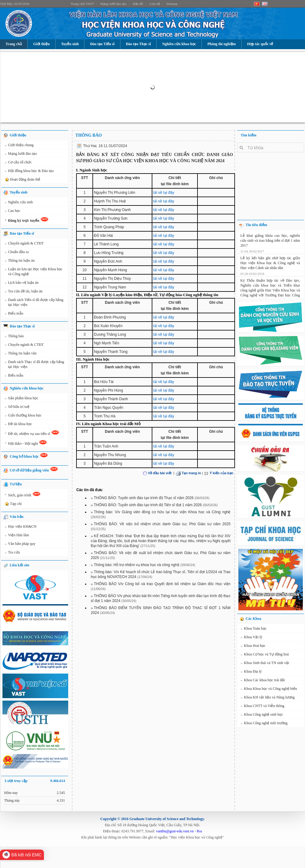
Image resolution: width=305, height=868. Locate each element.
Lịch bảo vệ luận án (22, 283)
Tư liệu (16, 484)
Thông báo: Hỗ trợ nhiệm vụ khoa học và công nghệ (137, 565)
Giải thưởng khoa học (23, 416)
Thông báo (14, 337)
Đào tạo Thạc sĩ (138, 44)
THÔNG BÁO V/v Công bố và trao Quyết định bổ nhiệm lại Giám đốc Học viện (162, 584)
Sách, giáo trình (23, 495)
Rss (199, 831)
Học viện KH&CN (21, 527)
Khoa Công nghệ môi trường (264, 724)
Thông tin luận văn (21, 354)
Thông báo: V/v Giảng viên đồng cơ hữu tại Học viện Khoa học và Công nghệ (162, 512)
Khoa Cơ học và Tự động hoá (265, 655)
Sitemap (172, 4)
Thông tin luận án (20, 261)
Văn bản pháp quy (20, 545)
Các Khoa (254, 619)
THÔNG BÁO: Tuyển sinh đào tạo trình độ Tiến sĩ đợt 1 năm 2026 (148, 505)
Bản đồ (138, 4)
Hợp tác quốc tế (260, 44)
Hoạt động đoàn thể (22, 180)
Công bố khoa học (29, 456)
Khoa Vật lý (252, 638)
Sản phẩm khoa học (22, 399)
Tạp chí (13, 504)
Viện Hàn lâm (17, 536)
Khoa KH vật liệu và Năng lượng (268, 698)
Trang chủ (14, 44)
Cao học (13, 212)
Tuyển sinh (70, 44)
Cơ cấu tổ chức (18, 163)
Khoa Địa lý (251, 672)
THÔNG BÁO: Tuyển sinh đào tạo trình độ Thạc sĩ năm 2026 (144, 498)
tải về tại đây (164, 193)
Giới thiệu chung (19, 146)
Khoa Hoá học (253, 647)
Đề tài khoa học (19, 425)
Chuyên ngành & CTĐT (24, 244)
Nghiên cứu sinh (19, 203)
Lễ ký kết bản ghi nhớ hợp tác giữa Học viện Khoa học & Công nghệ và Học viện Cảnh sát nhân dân (270, 262)
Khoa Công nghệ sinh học (262, 715)
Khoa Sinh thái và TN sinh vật (265, 664)
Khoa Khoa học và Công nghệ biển (269, 690)
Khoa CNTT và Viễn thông (263, 707)
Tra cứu (12, 553)
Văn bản (17, 517)
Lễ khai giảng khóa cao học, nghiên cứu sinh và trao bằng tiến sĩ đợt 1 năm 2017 (270, 240)
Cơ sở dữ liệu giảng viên (34, 469)
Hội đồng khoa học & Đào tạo (29, 172)
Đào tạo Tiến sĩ (102, 44)
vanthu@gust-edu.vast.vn (175, 831)
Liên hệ (155, 4)
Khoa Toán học (254, 629)
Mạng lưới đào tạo (113, 4)
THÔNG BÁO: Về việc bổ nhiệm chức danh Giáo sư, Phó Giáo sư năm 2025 (162, 524)
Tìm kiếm (249, 135)
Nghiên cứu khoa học (179, 44)
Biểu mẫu (14, 314)
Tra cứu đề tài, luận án (24, 292)
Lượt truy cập (35, 781)
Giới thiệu (41, 44)
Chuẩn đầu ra (17, 253)
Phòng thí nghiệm (221, 44)
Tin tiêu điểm (256, 225)
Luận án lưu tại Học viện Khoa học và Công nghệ (34, 271)
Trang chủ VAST (82, 4)
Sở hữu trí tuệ (17, 408)
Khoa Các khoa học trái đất (263, 681)
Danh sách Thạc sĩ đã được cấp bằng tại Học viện (35, 364)
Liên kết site (20, 565)
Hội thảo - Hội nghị (26, 444)
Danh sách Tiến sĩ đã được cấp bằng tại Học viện (34, 302)
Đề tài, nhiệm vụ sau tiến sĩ (32, 434)
